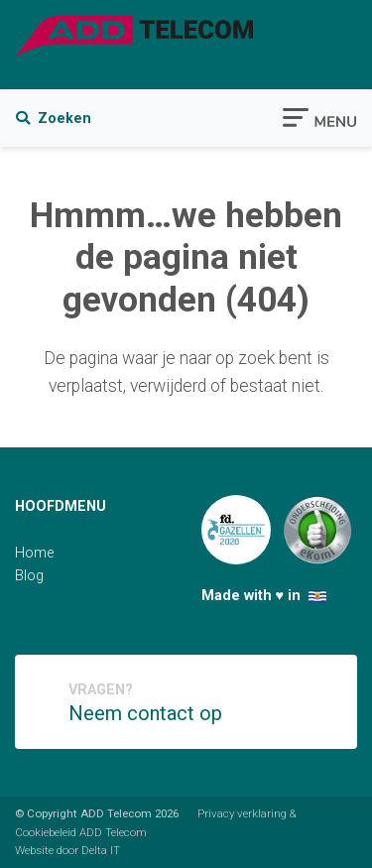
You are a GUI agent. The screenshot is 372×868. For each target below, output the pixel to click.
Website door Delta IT (67, 850)
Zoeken (54, 119)
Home (34, 553)
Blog (29, 576)
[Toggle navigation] (319, 116)
